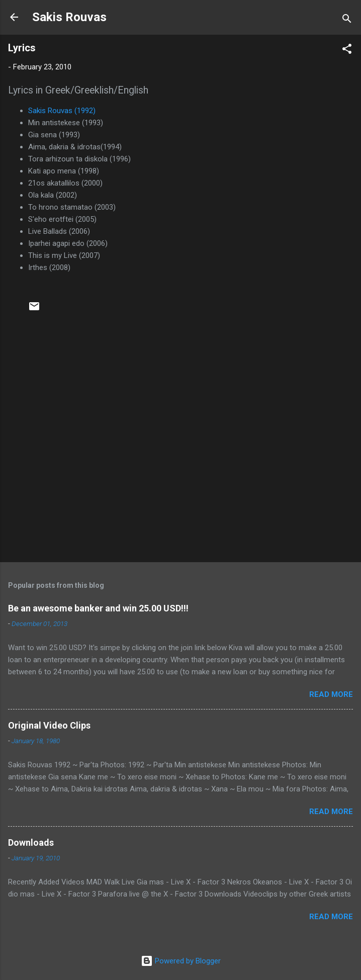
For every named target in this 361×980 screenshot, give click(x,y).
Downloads (31, 842)
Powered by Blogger (181, 961)
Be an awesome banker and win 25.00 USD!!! (98, 608)
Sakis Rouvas (69, 17)
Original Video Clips (49, 725)
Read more (331, 694)
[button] (347, 51)
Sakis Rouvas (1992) (62, 111)
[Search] (347, 20)
